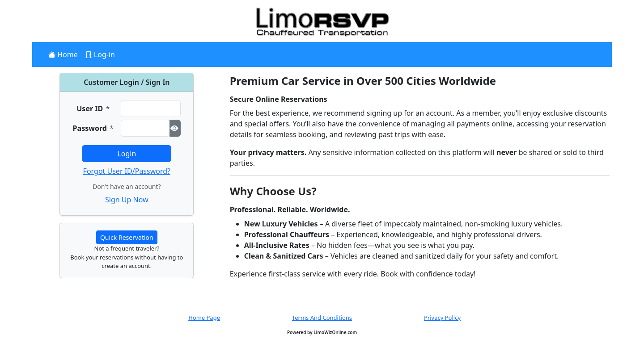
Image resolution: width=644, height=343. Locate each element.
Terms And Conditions (322, 318)
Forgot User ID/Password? (127, 171)
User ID (93, 109)
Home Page (204, 318)
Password (93, 128)
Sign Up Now (127, 200)
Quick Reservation (127, 237)
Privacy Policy (442, 318)
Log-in (104, 54)
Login (127, 154)
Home (67, 54)
